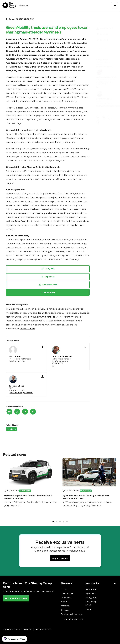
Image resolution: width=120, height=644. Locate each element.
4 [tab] (63, 523)
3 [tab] (60, 523)
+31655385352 (58, 363)
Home (64, 589)
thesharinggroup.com (71, 619)
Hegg (88, 609)
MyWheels (11, 429)
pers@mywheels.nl (17, 361)
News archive (67, 593)
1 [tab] (53, 523)
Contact (65, 610)
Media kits (66, 606)
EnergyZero (91, 598)
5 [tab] (67, 523)
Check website (28, 329)
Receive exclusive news (72, 614)
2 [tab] (57, 523)
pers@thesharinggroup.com (21, 393)
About (64, 602)
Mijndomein (91, 589)
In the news (66, 598)
